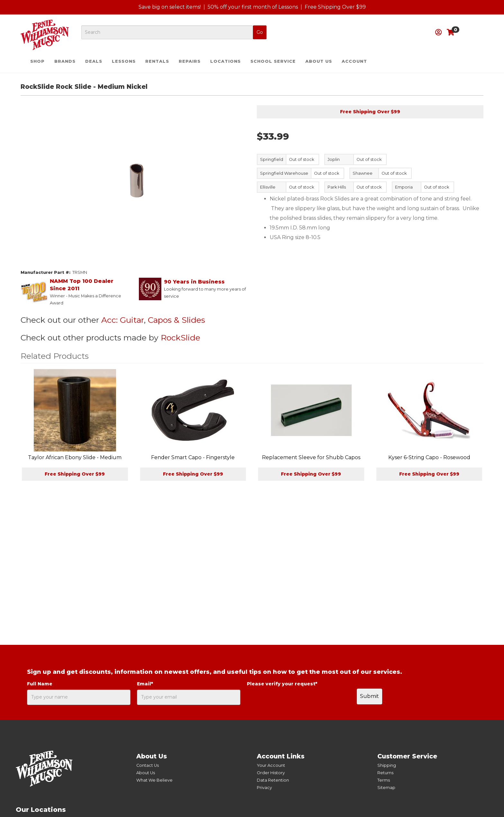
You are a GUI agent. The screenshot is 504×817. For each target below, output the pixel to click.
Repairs (190, 61)
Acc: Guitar (123, 320)
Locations (225, 61)
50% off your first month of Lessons (253, 7)
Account (354, 61)
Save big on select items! (170, 7)
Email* (145, 684)
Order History (271, 773)
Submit (369, 696)
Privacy (264, 788)
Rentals (157, 61)
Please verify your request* (282, 684)
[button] (438, 32)
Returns (385, 773)
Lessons (124, 61)
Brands (65, 61)
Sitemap (386, 788)
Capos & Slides (176, 320)
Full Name (40, 684)
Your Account (271, 765)
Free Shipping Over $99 (335, 7)
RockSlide (180, 338)
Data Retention (273, 780)
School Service (273, 61)
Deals (94, 61)
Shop (37, 61)
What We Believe (154, 780)
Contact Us (148, 765)
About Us (319, 61)
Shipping (387, 765)
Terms (384, 780)
